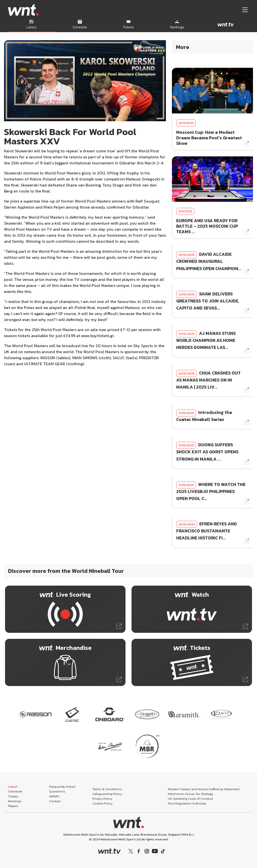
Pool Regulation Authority (187, 803)
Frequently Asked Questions (62, 789)
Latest (13, 787)
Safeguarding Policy (107, 794)
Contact (55, 801)
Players (13, 806)
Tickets (13, 796)
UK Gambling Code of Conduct (190, 799)
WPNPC (54, 796)
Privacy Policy (102, 799)
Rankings (15, 801)
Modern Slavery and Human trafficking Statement (204, 789)
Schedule (15, 791)
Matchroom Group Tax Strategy (190, 794)
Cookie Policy (102, 803)
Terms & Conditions (107, 789)
